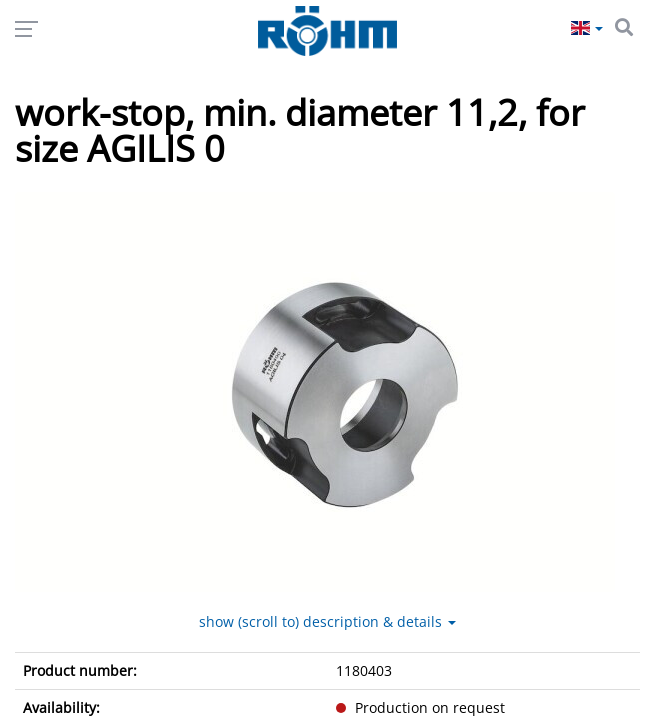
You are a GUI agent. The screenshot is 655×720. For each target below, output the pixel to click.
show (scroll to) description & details (327, 621)
